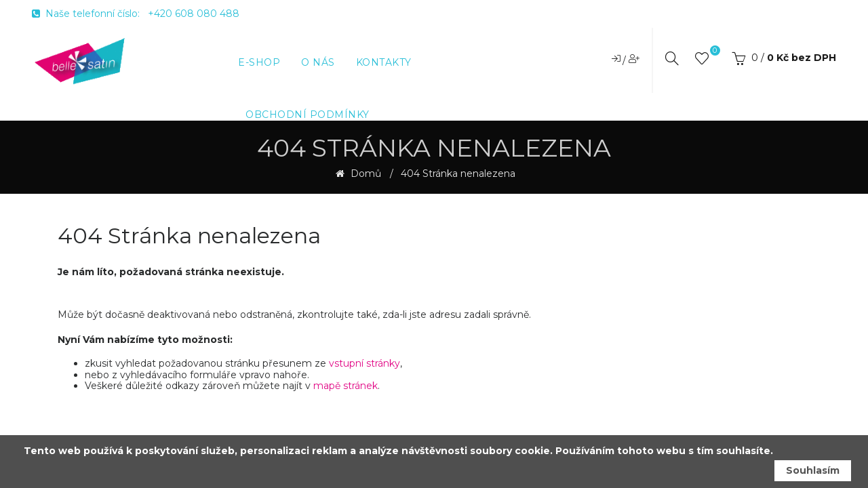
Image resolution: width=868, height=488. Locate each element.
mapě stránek (346, 386)
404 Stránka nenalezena (458, 174)
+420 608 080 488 (194, 14)
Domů (364, 174)
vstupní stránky (364, 363)
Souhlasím (813, 470)
